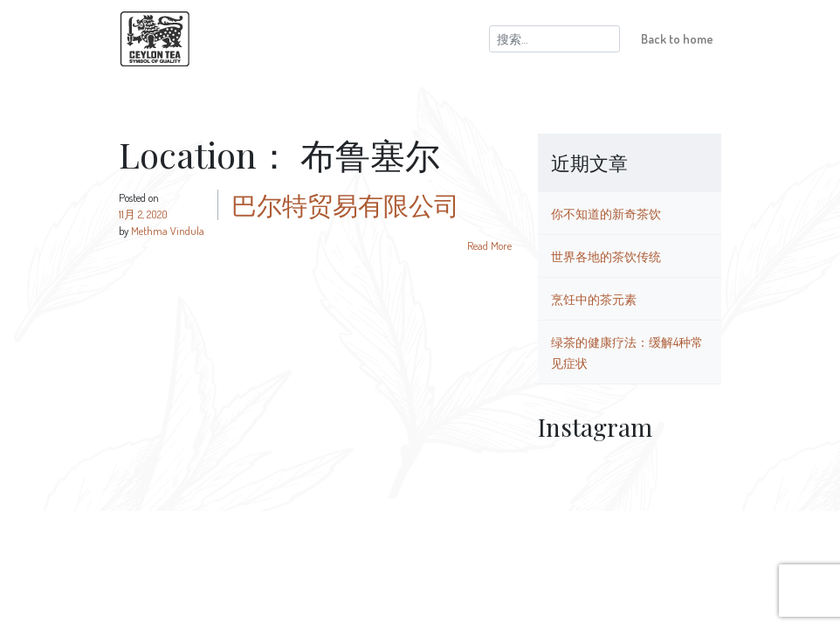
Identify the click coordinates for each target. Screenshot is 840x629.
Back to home (677, 38)
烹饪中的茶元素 (594, 299)
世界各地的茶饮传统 (606, 256)
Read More (489, 245)
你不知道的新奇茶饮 (606, 213)
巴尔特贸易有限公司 (345, 204)
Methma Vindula (168, 231)
